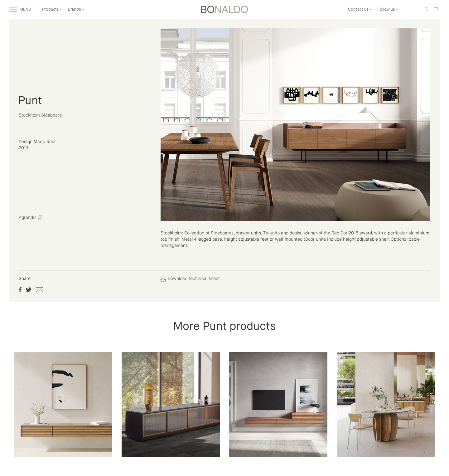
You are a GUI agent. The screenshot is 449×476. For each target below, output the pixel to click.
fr (436, 9)
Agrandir (31, 218)
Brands (76, 10)
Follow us (388, 10)
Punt (30, 101)
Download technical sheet (190, 279)
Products (52, 10)
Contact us (360, 10)
